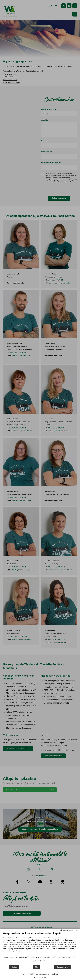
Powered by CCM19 (40, 978)
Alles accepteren (62, 967)
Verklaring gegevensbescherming (38, 974)
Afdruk (24, 974)
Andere (40, 961)
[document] (40, 943)
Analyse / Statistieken (43, 957)
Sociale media (67, 957)
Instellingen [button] (54, 974)
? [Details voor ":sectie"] (28, 957)
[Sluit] (77, 930)
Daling (14, 967)
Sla (36, 967)
